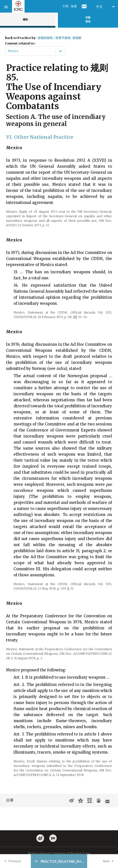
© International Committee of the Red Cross (59, 854)
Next (109, 861)
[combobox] (8, 51)
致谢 (74, 6)
